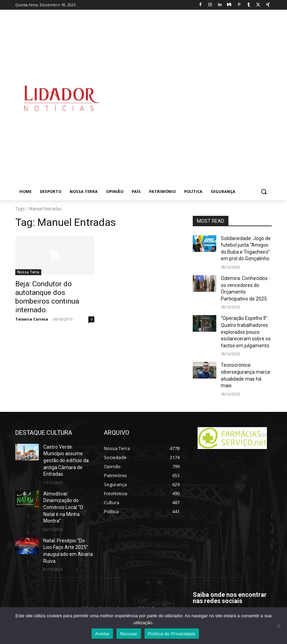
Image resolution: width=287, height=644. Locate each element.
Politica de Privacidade (172, 634)
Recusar (129, 634)
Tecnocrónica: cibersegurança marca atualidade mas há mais (244, 358)
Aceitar (102, 634)
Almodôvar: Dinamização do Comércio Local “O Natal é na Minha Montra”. (68, 466)
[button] (264, 192)
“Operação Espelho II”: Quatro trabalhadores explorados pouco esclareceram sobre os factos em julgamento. (243, 322)
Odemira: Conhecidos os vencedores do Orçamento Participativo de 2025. (245, 283)
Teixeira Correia (32, 307)
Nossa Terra (28, 272)
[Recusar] (278, 626)
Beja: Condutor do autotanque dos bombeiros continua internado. (54, 291)
